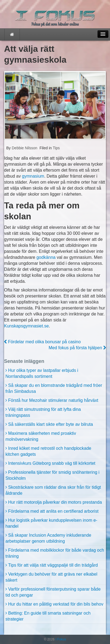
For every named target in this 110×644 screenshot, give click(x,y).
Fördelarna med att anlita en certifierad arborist (53, 511)
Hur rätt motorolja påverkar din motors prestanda (55, 502)
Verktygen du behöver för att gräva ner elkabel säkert (51, 577)
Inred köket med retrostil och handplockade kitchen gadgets (48, 451)
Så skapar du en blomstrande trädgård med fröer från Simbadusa (54, 388)
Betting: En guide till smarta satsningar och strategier (48, 616)
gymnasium (33, 176)
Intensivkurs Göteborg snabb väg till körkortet (52, 463)
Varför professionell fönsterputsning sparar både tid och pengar (53, 592)
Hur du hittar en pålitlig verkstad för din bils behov (56, 604)
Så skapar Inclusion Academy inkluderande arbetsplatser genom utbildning (48, 538)
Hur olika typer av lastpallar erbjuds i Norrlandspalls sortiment (42, 373)
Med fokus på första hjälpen (77, 348)
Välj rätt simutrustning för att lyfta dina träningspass (43, 412)
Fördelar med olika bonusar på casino (42, 342)
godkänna (46, 257)
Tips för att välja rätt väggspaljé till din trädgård (53, 565)
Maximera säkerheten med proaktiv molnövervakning (41, 436)
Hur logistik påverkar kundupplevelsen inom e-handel (51, 523)
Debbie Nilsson (24, 148)
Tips (56, 148)
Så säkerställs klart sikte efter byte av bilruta (51, 424)
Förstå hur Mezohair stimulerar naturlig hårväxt (53, 400)
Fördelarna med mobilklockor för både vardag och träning (55, 553)
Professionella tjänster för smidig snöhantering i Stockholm (52, 475)
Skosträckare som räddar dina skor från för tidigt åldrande (53, 490)
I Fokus (60, 639)
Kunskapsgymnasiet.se (26, 326)
